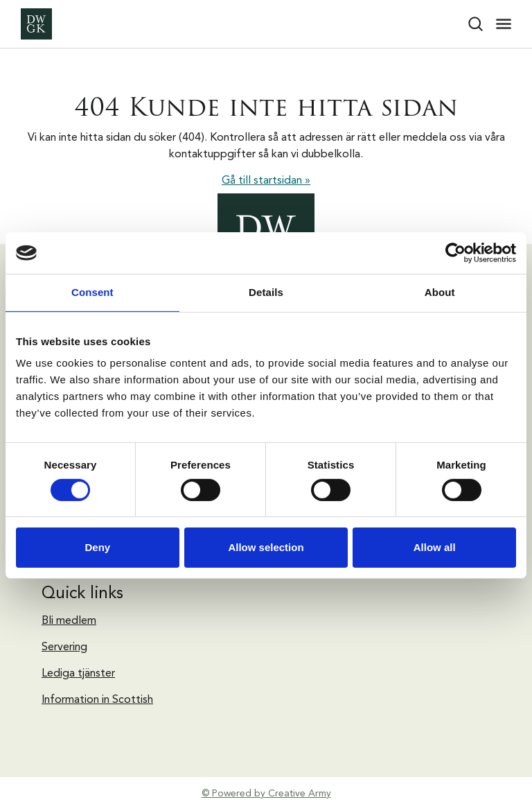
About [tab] (440, 292)
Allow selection (266, 547)
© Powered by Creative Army (266, 794)
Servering (64, 647)
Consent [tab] (92, 292)
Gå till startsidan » (266, 181)
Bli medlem (69, 621)
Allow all (435, 547)
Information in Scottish (97, 700)
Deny (97, 547)
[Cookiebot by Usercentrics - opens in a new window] (455, 253)
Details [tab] (266, 292)
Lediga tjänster (78, 674)
